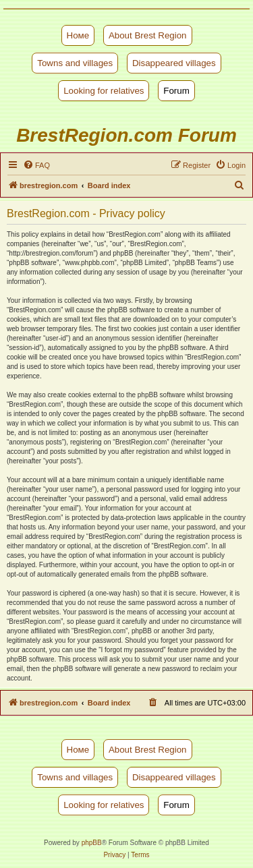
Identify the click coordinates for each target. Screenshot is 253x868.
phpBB (92, 843)
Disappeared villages (174, 63)
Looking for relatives (104, 91)
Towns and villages (75, 63)
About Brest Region (148, 35)
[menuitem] (36, 165)
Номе (78, 35)
